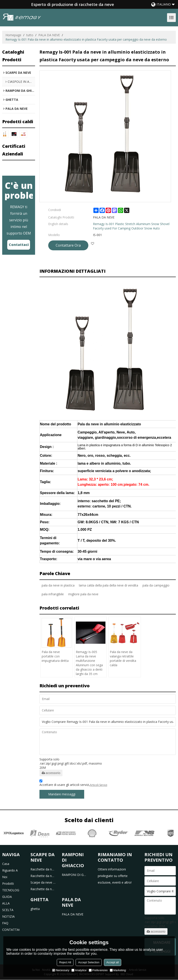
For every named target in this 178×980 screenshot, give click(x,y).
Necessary (61, 970)
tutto (30, 35)
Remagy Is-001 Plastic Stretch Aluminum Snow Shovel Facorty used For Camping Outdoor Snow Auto (131, 226)
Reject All (65, 962)
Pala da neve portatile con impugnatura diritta (55, 656)
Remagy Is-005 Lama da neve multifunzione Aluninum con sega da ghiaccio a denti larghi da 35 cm (89, 663)
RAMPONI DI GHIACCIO (74, 875)
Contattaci (19, 245)
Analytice (79, 970)
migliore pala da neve (83, 594)
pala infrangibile (53, 594)
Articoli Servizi (99, 785)
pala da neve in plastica (58, 585)
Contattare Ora (68, 245)
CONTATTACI (11, 930)
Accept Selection (89, 962)
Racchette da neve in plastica (43, 869)
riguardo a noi (10, 874)
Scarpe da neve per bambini (43, 882)
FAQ (5, 923)
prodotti (8, 883)
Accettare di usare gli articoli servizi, (73, 784)
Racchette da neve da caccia (43, 889)
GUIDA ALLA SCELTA (8, 903)
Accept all (112, 962)
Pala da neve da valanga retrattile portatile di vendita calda (123, 659)
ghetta (35, 909)
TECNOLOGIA (11, 890)
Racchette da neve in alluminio (43, 876)
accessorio (51, 773)
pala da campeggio (156, 585)
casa (6, 864)
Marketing (118, 970)
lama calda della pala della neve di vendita (109, 585)
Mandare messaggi (62, 794)
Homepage (13, 35)
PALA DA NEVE (49, 35)
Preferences (98, 970)
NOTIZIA (8, 916)
